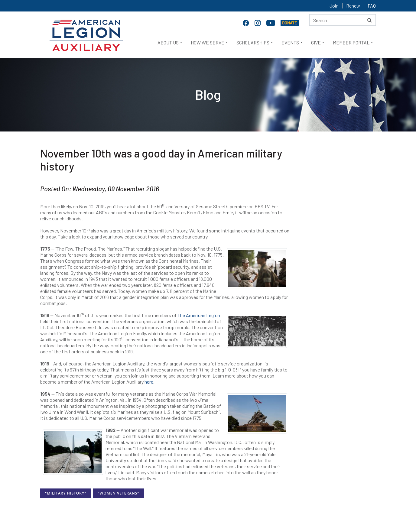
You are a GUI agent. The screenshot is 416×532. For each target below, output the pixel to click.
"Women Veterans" (119, 493)
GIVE (316, 42)
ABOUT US (168, 42)
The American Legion (199, 315)
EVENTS (290, 42)
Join (334, 6)
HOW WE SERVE (208, 42)
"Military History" (66, 493)
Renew (353, 6)
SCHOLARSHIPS (253, 42)
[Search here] (343, 20)
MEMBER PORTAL (351, 42)
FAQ (372, 6)
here (149, 382)
